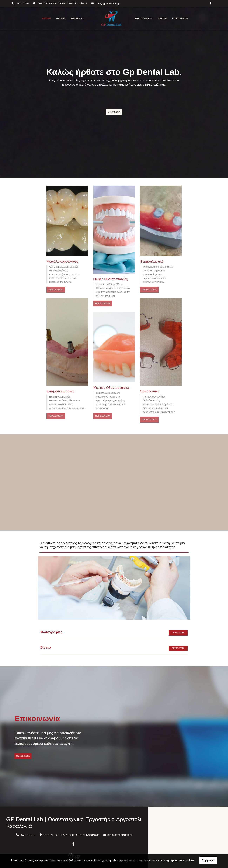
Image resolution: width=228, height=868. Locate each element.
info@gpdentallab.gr (108, 3)
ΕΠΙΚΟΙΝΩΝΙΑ (180, 18)
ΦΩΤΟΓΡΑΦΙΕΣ (144, 18)
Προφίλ (61, 18)
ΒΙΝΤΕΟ (162, 18)
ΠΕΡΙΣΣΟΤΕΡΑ (56, 290)
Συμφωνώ (208, 860)
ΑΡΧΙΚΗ (46, 18)
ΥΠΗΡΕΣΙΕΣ (77, 18)
